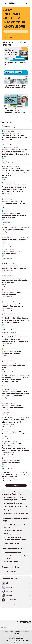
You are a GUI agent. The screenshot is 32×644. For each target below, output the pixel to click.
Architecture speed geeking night (15, 64)
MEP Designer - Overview (12, 534)
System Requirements (11, 543)
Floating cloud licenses (11, 510)
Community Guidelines (16, 638)
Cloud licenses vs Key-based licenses (16, 513)
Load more (16, 486)
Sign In (29, 3)
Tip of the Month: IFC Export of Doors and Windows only (15, 87)
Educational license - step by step (15, 507)
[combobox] (16, 31)
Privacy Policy (11, 636)
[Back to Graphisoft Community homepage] (10, 3)
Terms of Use (21, 636)
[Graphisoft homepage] (24, 622)
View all (24, 44)
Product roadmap (10, 571)
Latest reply (5, 133)
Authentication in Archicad (13, 503)
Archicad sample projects (12, 553)
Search (20, 3)
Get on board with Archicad (13, 562)
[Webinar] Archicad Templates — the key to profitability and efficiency (15, 111)
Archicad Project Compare (13, 531)
